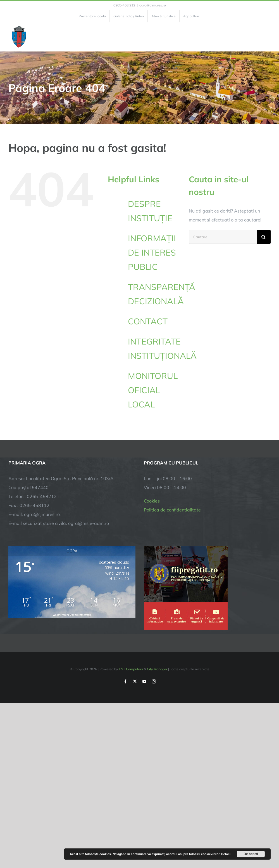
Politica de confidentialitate (172, 510)
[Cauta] (264, 237)
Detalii (226, 854)
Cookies (152, 501)
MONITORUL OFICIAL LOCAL (153, 390)
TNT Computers (131, 669)
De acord (251, 854)
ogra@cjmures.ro (153, 5)
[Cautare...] (223, 237)
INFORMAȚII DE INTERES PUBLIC (152, 253)
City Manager (157, 669)
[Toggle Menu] (267, 37)
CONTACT (148, 321)
